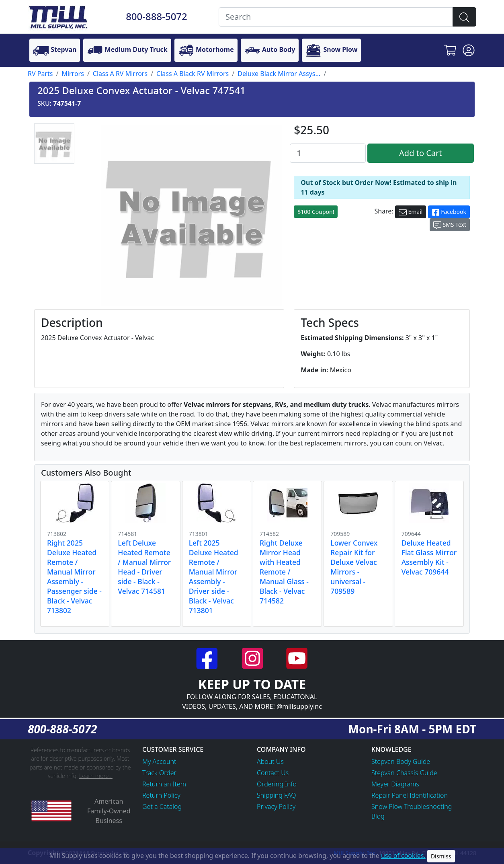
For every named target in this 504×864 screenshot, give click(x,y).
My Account (159, 761)
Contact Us (273, 773)
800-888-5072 (157, 16)
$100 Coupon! (316, 212)
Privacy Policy (276, 807)
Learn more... (96, 776)
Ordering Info (277, 784)
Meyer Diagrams (395, 784)
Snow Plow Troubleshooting (412, 807)
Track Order (159, 773)
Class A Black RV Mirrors (193, 74)
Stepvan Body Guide (401, 761)
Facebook (449, 212)
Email (411, 212)
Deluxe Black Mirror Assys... (279, 74)
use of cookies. (403, 856)
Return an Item (164, 784)
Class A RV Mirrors (120, 74)
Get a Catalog (162, 807)
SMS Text (450, 225)
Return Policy (161, 795)
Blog (378, 816)
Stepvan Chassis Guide (404, 773)
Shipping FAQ (277, 795)
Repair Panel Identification (410, 795)
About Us (270, 761)
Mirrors (73, 74)
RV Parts (40, 74)
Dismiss (441, 856)
